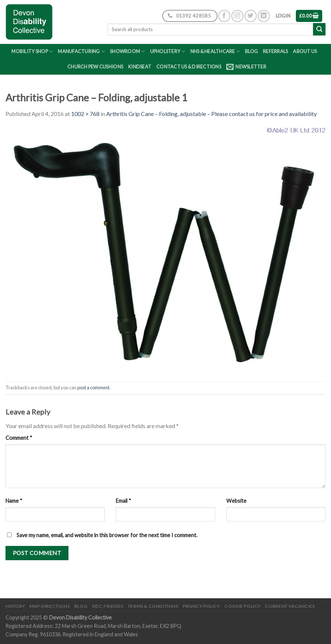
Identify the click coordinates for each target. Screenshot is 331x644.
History (15, 606)
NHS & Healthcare (215, 51)
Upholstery (168, 51)
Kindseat (140, 67)
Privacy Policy (201, 606)
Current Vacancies (290, 606)
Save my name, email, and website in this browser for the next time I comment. (107, 535)
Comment (19, 438)
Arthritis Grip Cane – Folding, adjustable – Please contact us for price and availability (211, 114)
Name (14, 501)
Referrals (275, 51)
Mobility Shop (32, 51)
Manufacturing (81, 51)
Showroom (127, 51)
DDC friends (108, 606)
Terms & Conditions (153, 606)
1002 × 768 (85, 114)
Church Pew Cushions (95, 67)
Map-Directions (50, 606)
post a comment (93, 387)
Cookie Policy (243, 606)
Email (123, 501)
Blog (251, 51)
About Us (305, 51)
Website (236, 501)
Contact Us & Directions (189, 67)
